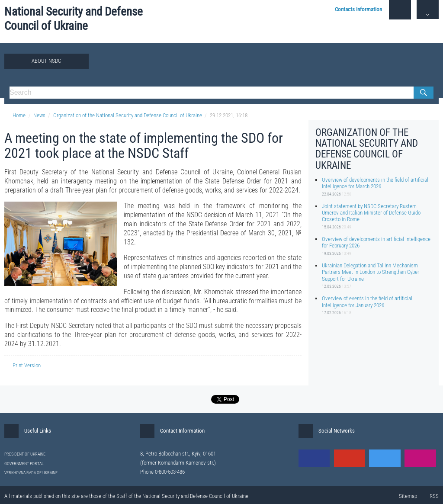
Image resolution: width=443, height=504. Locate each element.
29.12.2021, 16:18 (229, 115)
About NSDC (46, 61)
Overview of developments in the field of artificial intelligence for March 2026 (375, 183)
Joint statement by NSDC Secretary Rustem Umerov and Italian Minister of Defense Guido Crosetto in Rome (371, 213)
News (39, 115)
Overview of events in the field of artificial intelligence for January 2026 (367, 302)
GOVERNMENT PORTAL (24, 464)
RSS (434, 496)
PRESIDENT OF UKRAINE (25, 454)
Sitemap (408, 496)
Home (15, 115)
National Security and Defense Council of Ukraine (74, 19)
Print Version (22, 365)
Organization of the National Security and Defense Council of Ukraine (128, 115)
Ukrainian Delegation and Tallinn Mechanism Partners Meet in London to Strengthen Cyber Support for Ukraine (371, 272)
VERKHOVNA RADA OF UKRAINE (31, 473)
